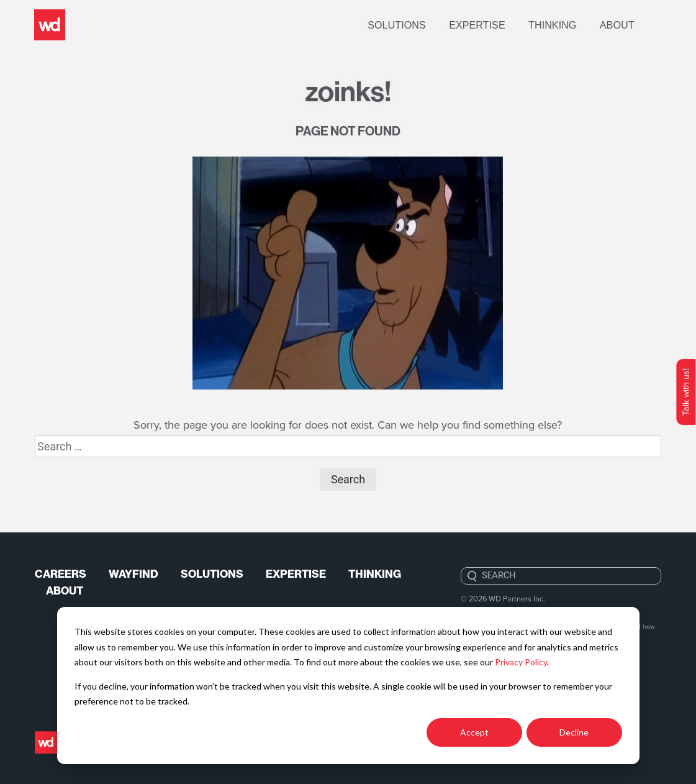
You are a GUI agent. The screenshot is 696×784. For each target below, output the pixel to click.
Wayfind (134, 575)
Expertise (494, 25)
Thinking (569, 25)
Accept (474, 732)
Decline (574, 732)
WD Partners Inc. (517, 598)
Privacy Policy (521, 662)
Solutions (414, 25)
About (634, 25)
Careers (61, 575)
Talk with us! (686, 392)
